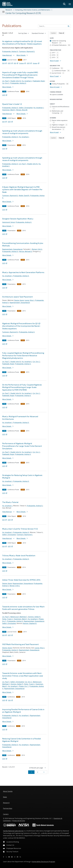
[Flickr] (12, 857)
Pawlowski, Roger (39, 81)
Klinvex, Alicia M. (22, 110)
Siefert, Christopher (26, 108)
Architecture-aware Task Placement (17, 297)
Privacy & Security (19, 821)
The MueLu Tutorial (10, 502)
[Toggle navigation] (4, 12)
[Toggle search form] (64, 4)
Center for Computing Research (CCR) (23, 13)
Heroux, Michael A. (25, 251)
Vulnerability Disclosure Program (43, 862)
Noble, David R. (24, 196)
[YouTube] (9, 857)
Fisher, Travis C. (8, 619)
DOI (5, 63)
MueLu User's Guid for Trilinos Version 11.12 (20, 529)
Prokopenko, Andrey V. (10, 51)
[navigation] (24, 33)
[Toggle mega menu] (70, 4)
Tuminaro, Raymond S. (27, 51)
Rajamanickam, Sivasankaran (12, 249)
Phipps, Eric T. (24, 686)
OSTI (10, 63)
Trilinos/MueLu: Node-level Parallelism (19, 555)
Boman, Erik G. (37, 249)
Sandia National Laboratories (13, 831)
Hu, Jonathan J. (27, 81)
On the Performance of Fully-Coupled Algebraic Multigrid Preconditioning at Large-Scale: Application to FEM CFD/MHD (22, 387)
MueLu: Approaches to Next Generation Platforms (23, 272)
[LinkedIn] (17, 857)
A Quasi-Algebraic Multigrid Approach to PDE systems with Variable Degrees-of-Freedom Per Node (22, 189)
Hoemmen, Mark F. (9, 110)
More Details (22, 55)
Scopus (23, 63)
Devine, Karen (19, 300)
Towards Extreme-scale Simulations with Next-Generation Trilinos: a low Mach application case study (23, 676)
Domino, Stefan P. (34, 617)
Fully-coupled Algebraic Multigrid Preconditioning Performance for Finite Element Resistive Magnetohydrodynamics (23, 355)
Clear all (62, 33)
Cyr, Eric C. (6, 83)
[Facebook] (4, 857)
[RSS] (20, 857)
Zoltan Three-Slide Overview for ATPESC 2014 (21, 580)
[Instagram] (15, 857)
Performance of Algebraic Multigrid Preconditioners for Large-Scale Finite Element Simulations (22, 446)
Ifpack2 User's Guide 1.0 (12, 104)
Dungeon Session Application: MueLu (18, 219)
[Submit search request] (69, 26)
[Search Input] (54, 26)
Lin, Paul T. (6, 81)
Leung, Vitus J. (30, 300)
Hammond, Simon (9, 222)
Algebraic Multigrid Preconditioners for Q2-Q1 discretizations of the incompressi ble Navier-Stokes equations (21, 326)
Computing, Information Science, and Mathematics (33, 10)
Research (9, 10)
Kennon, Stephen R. (30, 623)
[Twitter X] (6, 857)
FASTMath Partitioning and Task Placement (20, 644)
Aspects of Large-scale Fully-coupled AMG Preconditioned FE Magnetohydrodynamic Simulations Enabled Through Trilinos (20, 75)
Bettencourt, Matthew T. (19, 617)
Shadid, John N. (16, 81)
